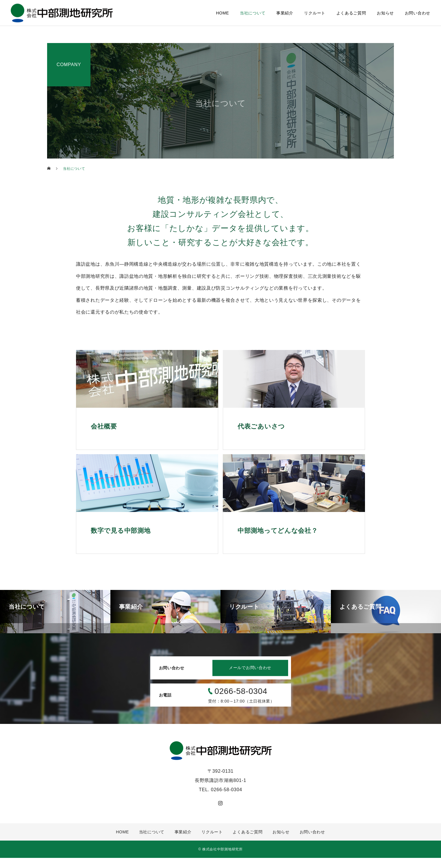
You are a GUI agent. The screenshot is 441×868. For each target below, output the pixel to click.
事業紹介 (285, 13)
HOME (223, 13)
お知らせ (385, 13)
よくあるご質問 (351, 13)
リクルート (315, 13)
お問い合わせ (418, 13)
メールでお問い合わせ (248, 678)
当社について (253, 13)
